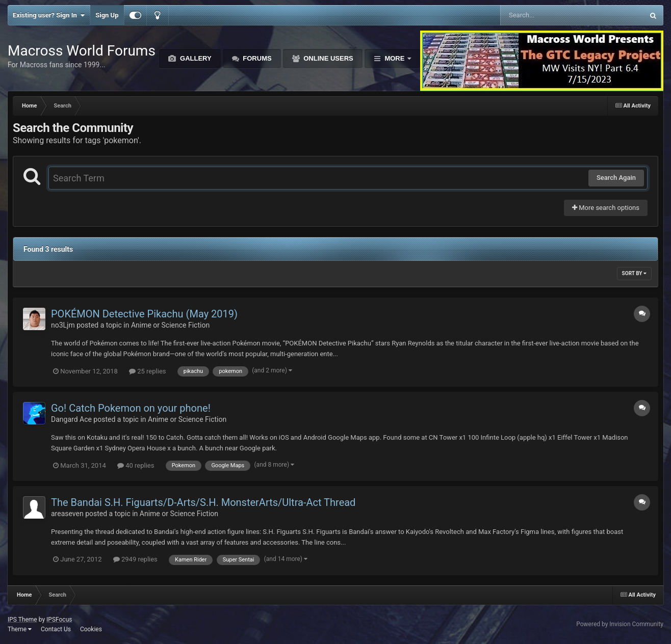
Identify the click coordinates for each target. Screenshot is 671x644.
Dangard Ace (71, 419)
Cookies (91, 629)
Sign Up (107, 15)
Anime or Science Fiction (170, 325)
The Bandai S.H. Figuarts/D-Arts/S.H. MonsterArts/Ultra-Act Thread (203, 502)
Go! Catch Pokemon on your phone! (131, 408)
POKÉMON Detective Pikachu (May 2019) (144, 314)
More (395, 58)
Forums (256, 58)
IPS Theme (22, 620)
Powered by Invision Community (620, 624)
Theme (20, 629)
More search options (606, 208)
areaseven (67, 514)
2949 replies (135, 559)
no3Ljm (63, 325)
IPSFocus (59, 620)
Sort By (634, 273)
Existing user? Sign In (49, 15)
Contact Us (56, 629)
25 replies (147, 371)
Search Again (616, 178)
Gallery (195, 58)
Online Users (328, 58)
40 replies (136, 465)
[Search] (546, 15)
